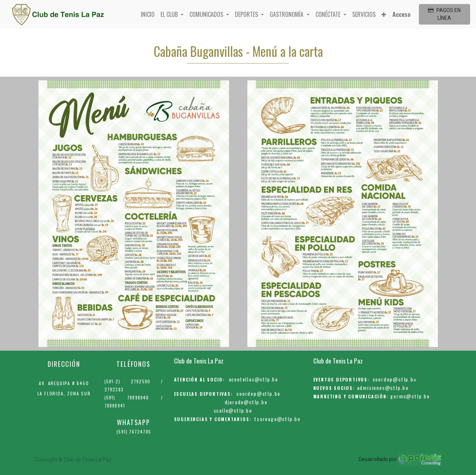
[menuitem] (148, 14)
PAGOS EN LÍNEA (444, 14)
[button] (384, 14)
